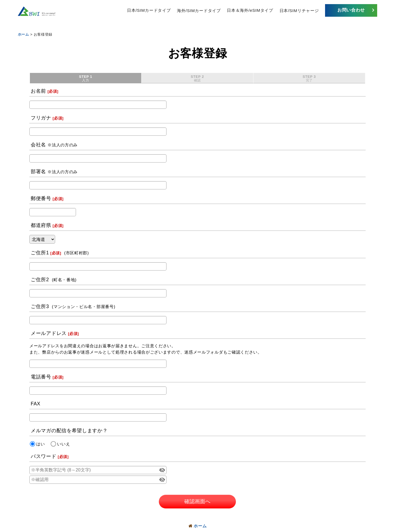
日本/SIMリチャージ (299, 10)
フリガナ (41, 118)
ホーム (198, 526)
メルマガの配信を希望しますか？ (69, 431)
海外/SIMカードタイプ (199, 10)
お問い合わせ (351, 10)
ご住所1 (40, 253)
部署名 (38, 172)
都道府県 (41, 226)
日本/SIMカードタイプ (149, 10)
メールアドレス (49, 334)
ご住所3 (40, 307)
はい (40, 444)
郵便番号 (41, 199)
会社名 (38, 145)
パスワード (44, 457)
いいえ (64, 444)
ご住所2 (40, 280)
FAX (36, 404)
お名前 (38, 91)
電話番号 (41, 377)
